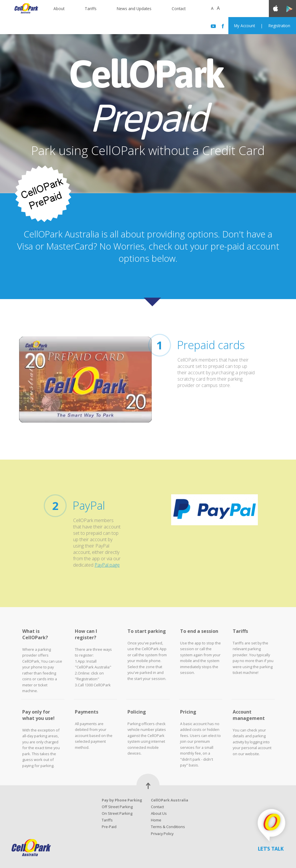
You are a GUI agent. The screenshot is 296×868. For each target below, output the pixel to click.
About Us (159, 813)
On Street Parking (117, 813)
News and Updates (134, 9)
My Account (245, 26)
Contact (179, 9)
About (59, 9)
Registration (279, 26)
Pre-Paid (109, 827)
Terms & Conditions (168, 827)
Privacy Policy (162, 834)
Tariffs (91, 9)
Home (156, 820)
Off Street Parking (117, 807)
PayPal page (107, 565)
